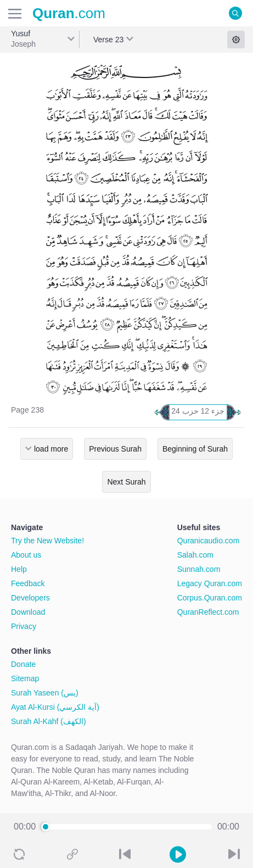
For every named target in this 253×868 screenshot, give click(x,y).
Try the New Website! (47, 541)
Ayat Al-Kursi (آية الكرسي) (55, 707)
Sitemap (25, 678)
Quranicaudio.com (209, 541)
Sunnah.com (199, 569)
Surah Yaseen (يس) (45, 693)
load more (51, 449)
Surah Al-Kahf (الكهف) (49, 721)
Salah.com (195, 555)
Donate (23, 664)
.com (69, 13)
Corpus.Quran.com (210, 598)
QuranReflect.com (208, 612)
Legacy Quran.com (210, 583)
